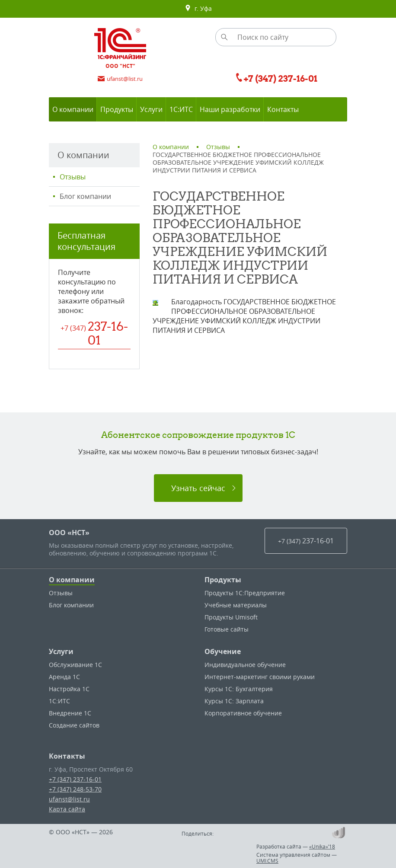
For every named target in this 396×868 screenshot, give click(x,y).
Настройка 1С (69, 689)
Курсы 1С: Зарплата (234, 701)
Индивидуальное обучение (245, 665)
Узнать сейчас (198, 488)
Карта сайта (67, 809)
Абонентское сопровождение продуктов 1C (198, 435)
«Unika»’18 (322, 846)
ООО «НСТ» (69, 533)
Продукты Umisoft (231, 617)
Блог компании (85, 196)
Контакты (67, 756)
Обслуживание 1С (75, 665)
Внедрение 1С (70, 713)
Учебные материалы (236, 605)
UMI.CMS (267, 861)
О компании (72, 580)
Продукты (223, 580)
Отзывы (73, 177)
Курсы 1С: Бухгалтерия (239, 689)
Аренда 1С (64, 677)
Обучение (223, 651)
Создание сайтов (74, 725)
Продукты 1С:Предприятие (245, 593)
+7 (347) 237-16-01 (75, 779)
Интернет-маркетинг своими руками (260, 677)
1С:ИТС (59, 701)
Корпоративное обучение (243, 713)
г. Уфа (198, 9)
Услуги (61, 651)
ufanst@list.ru (69, 799)
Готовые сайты (227, 629)
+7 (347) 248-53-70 (75, 789)
